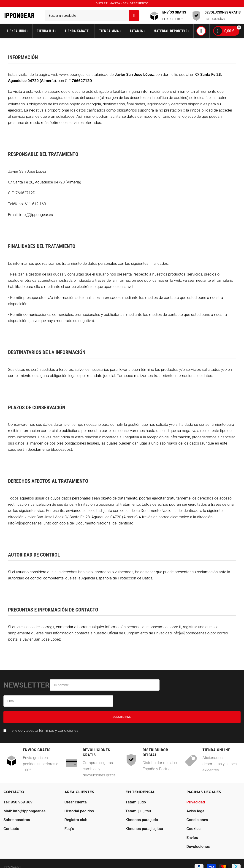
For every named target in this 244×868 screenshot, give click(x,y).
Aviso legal (196, 811)
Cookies (194, 829)
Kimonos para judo (142, 820)
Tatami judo (136, 802)
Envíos (192, 838)
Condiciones (197, 820)
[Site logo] (19, 15)
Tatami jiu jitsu (138, 811)
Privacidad (196, 802)
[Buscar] (92, 16)
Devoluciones (198, 846)
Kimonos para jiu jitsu (144, 829)
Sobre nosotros (17, 820)
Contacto (11, 829)
